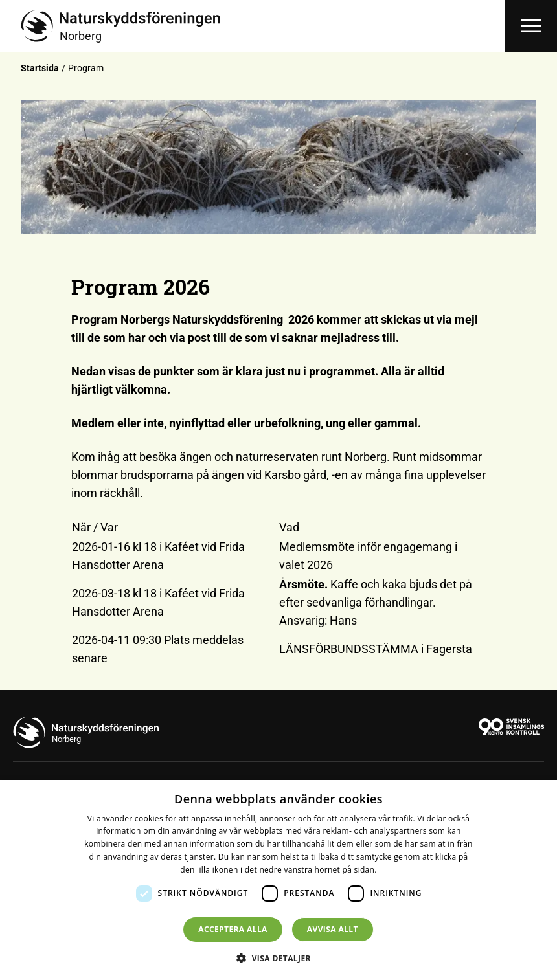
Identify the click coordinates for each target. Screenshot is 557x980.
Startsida (40, 68)
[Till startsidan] (263, 26)
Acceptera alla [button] (233, 929)
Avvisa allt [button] (333, 929)
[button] (278, 958)
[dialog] (278, 880)
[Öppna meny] (531, 26)
